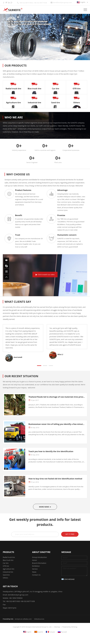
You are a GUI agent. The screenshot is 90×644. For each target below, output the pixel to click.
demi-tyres (12, 608)
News (34, 572)
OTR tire (6, 566)
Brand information (39, 563)
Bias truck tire (8, 560)
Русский (64, 632)
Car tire (6, 563)
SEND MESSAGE (69, 579)
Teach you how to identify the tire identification (51, 451)
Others (5, 578)
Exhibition (36, 566)
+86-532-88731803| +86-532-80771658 (33, 3)
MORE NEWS (44, 507)
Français (52, 632)
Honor (35, 560)
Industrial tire (8, 572)
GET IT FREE (70, 534)
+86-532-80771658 (28, 601)
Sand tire (6, 575)
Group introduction (39, 557)
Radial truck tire (9, 557)
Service (35, 569)
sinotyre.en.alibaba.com (23, 619)
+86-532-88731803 (13, 601)
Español (40, 632)
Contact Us (36, 575)
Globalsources (39, 619)
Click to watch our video (46, 275)
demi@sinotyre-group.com (62, 3)
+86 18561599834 (16, 598)
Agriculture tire (8, 569)
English (83, 2)
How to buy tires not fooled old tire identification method (55, 479)
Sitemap (57, 627)
